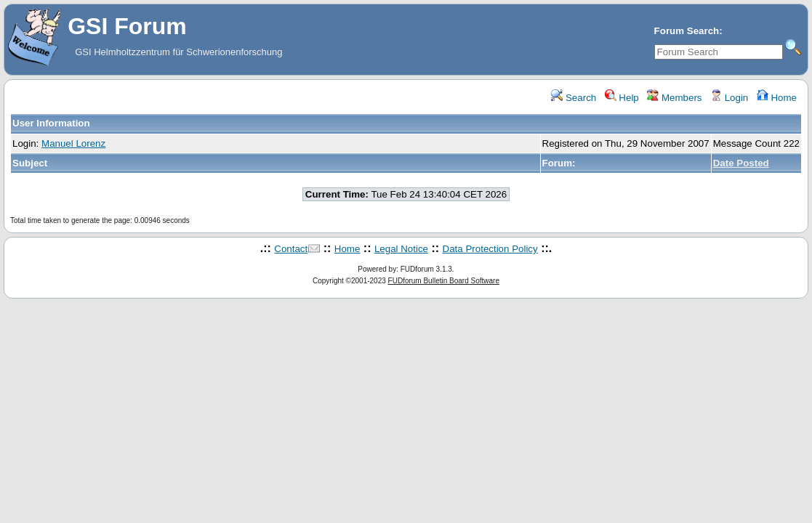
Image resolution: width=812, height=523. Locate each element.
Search (574, 98)
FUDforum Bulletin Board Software (444, 281)
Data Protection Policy (490, 249)
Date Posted (741, 163)
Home (777, 98)
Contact (291, 249)
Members (674, 98)
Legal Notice (401, 249)
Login (729, 98)
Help (622, 98)
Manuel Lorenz (73, 143)
